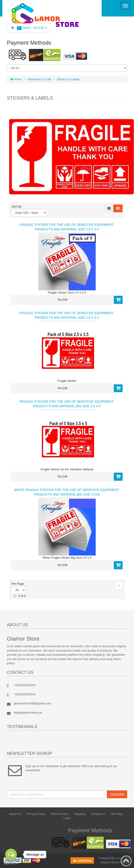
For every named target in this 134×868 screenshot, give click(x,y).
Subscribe (117, 794)
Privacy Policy (36, 814)
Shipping (80, 814)
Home (16, 79)
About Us (15, 814)
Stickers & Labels (68, 79)
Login (67, 818)
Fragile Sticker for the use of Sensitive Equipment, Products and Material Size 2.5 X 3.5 (67, 227)
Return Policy (60, 814)
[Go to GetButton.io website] (11, 863)
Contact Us (98, 814)
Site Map (117, 814)
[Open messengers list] (11, 855)
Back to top (126, 861)
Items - (29, 28)
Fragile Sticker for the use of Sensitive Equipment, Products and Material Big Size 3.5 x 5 (67, 404)
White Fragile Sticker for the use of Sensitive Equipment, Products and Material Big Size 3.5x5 (67, 492)
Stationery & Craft (39, 79)
